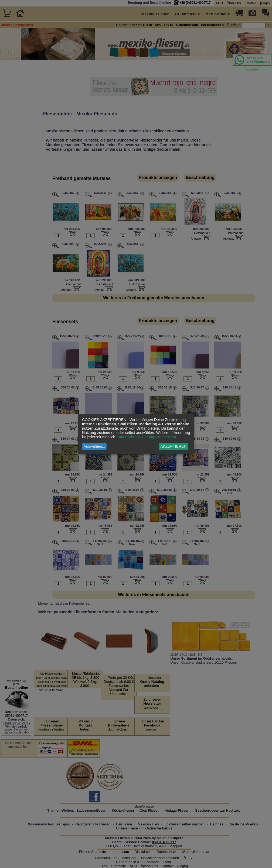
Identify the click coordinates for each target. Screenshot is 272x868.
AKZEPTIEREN (173, 446)
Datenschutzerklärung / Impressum (147, 437)
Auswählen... (94, 446)
